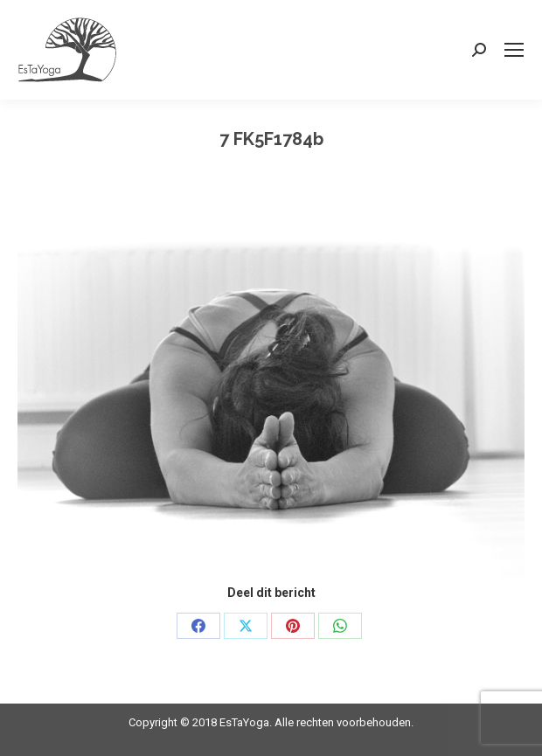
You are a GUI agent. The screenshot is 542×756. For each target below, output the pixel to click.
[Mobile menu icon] (514, 50)
